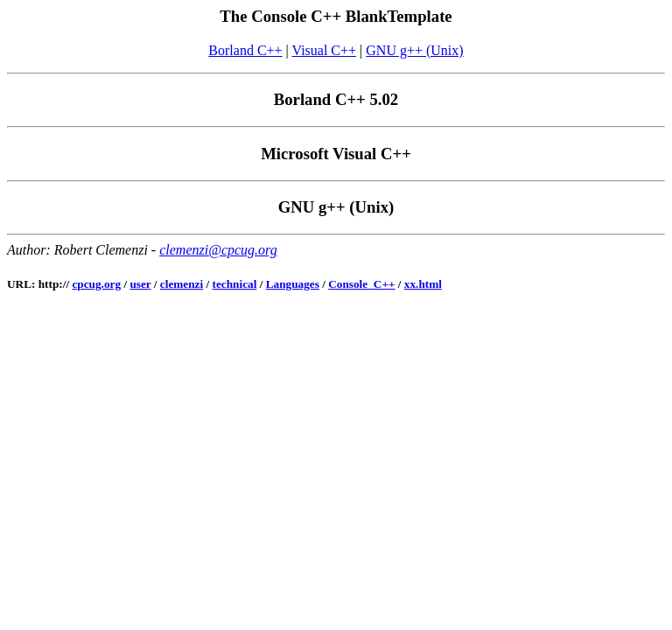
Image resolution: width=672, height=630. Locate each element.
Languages (293, 284)
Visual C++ (325, 50)
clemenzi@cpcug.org (218, 250)
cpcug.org (96, 284)
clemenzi (182, 284)
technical (235, 284)
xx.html (423, 284)
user (140, 284)
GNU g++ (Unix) (414, 50)
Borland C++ (245, 50)
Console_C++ (361, 284)
